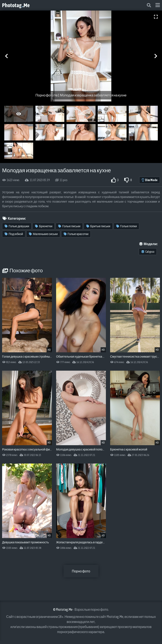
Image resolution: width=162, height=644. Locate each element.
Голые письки (69, 226)
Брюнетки (44, 226)
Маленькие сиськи (43, 234)
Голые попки (127, 226)
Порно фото (81, 571)
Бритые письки (98, 226)
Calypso (148, 252)
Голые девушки (17, 226)
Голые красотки (76, 234)
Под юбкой (14, 234)
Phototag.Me (16, 5)
